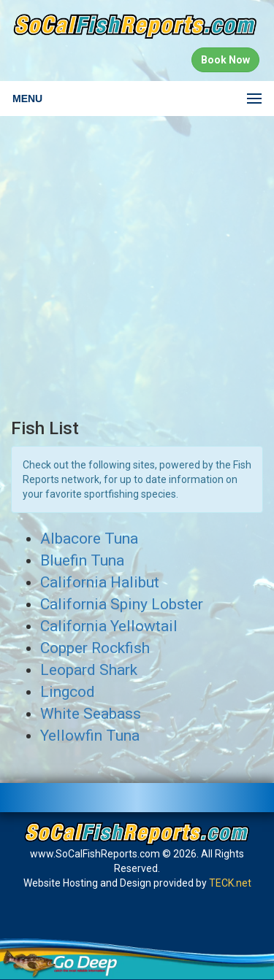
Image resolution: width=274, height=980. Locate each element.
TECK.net (230, 883)
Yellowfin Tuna (90, 736)
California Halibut (100, 582)
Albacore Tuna (89, 539)
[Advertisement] (137, 267)
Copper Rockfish (95, 648)
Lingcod (68, 692)
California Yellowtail (109, 626)
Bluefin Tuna (82, 560)
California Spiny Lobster (122, 604)
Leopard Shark (89, 670)
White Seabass (91, 714)
